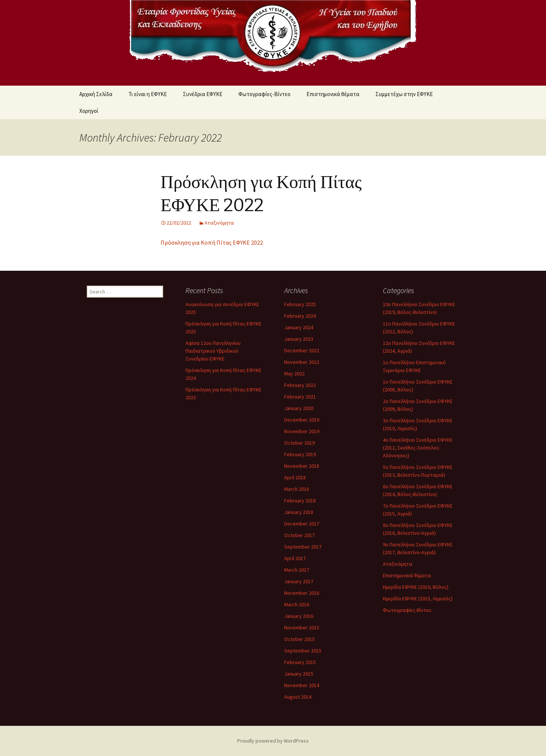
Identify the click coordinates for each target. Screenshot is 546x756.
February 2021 (300, 397)
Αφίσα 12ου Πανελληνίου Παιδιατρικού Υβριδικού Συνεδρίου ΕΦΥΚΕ (213, 351)
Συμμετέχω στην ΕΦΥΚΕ (404, 94)
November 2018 (302, 466)
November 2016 (302, 593)
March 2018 (297, 489)
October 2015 (299, 639)
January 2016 (299, 616)
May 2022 (294, 374)
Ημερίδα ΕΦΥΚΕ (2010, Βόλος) (416, 587)
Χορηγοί (89, 111)
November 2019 (302, 431)
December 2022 (302, 350)
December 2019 (302, 420)
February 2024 (300, 316)
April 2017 (295, 558)
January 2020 (299, 408)
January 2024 (299, 327)
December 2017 (302, 524)
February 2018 (300, 501)
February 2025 (300, 304)
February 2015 (300, 662)
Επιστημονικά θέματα (333, 94)
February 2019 (300, 454)
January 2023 (299, 339)
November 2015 (302, 628)
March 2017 (297, 570)
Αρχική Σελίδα (96, 94)
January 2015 (299, 674)
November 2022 (302, 362)
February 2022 (300, 385)
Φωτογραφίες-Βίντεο (264, 94)
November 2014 (302, 685)
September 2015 (303, 651)
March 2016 (297, 604)
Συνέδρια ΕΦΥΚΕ (203, 94)
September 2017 (303, 547)
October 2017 (299, 535)
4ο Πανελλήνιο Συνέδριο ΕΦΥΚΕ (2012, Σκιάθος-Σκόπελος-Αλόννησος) (418, 448)
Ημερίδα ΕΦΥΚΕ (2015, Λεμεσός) (418, 598)
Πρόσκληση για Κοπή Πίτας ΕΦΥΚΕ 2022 (212, 242)
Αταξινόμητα (219, 223)
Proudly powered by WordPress (273, 741)
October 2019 (299, 443)
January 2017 (299, 581)
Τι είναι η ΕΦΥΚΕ (148, 94)
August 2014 (298, 697)
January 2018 (299, 512)
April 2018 (295, 477)
